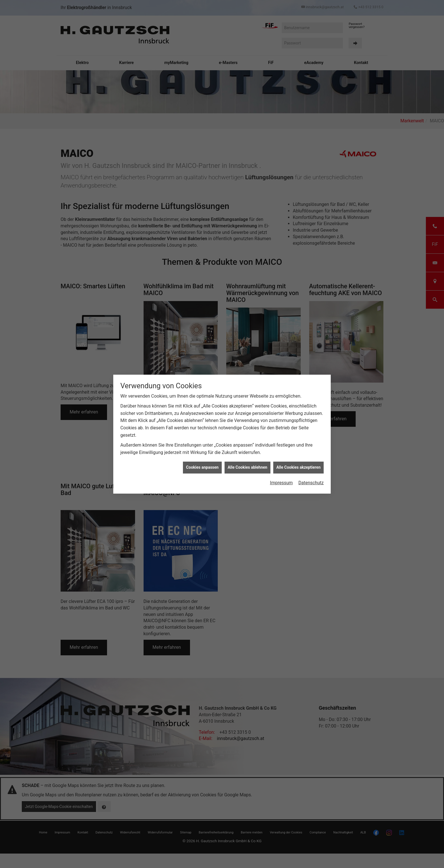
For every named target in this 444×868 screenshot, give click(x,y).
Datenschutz (311, 483)
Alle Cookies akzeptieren (298, 467)
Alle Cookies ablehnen (247, 467)
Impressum (281, 483)
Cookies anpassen (202, 467)
